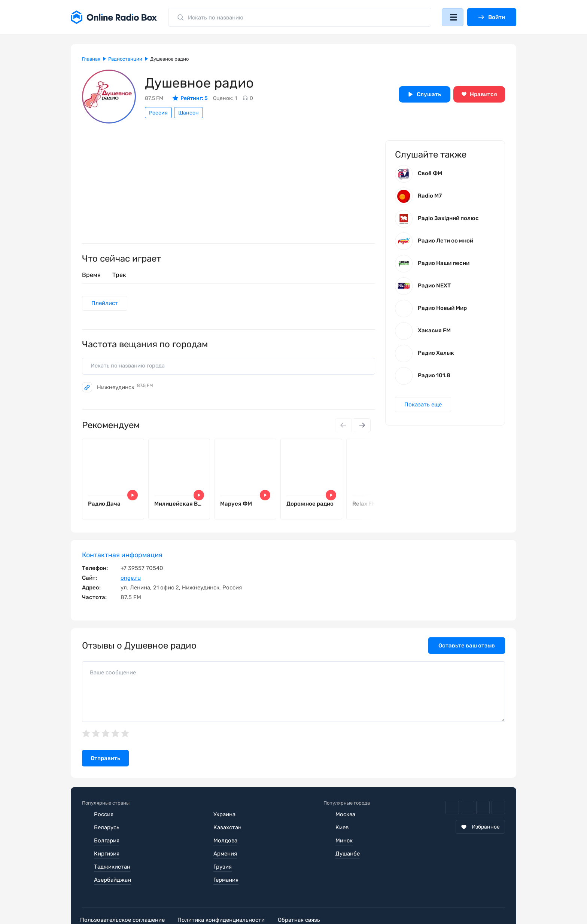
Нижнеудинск (125, 388)
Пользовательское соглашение (124, 896)
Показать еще (423, 406)
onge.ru (131, 580)
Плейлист (105, 304)
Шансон (188, 113)
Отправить (105, 760)
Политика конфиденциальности (227, 896)
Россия (158, 113)
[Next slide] (362, 426)
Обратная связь (308, 896)
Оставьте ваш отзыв (467, 647)
